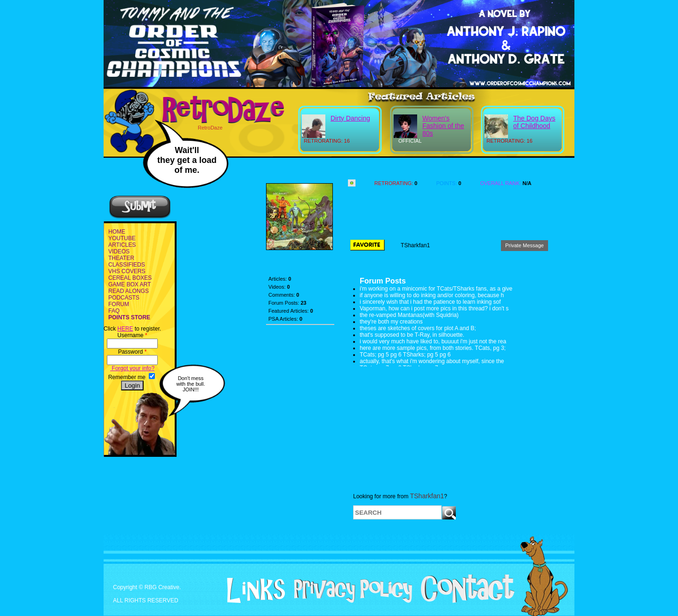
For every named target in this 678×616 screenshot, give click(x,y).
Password (133, 352)
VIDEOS (119, 251)
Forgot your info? (132, 368)
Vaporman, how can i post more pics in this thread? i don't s (434, 308)
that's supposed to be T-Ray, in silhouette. (412, 335)
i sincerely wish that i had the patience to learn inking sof (430, 302)
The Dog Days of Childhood (534, 122)
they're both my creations (391, 322)
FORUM (119, 304)
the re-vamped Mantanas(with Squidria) (409, 315)
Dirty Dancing (350, 118)
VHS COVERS (127, 271)
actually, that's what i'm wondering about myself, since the (432, 361)
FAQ (114, 311)
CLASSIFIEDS (127, 265)
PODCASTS (124, 298)
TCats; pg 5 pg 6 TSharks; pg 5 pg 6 (405, 355)
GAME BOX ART (129, 284)
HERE (125, 329)
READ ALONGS (129, 291)
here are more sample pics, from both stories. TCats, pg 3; (433, 348)
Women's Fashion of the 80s (443, 126)
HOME (117, 232)
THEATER (121, 258)
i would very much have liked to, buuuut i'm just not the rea (433, 341)
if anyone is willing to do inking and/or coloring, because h (432, 295)
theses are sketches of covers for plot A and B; (418, 328)
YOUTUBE (122, 238)
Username (132, 335)
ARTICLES (122, 245)
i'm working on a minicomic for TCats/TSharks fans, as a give (436, 289)
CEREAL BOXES (130, 278)
